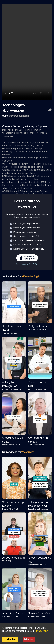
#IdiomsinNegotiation (40, 509)
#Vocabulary (14, 616)
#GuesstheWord (39, 616)
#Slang (8, 561)
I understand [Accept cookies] (10, 639)
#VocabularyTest (41, 565)
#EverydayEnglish (12, 333)
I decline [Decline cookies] (29, 639)
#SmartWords (14, 509)
